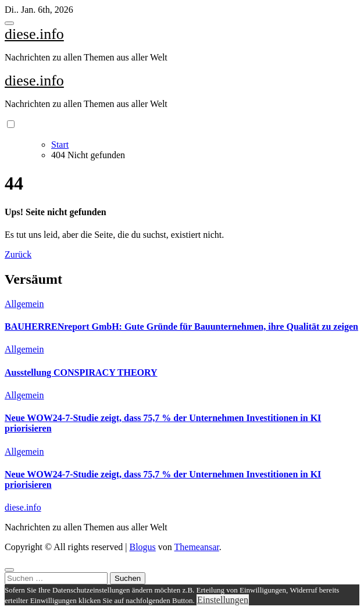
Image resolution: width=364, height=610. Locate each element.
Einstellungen (223, 600)
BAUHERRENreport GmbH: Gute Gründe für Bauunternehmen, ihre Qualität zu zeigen (181, 327)
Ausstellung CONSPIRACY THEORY (81, 372)
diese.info (34, 34)
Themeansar (197, 547)
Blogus (142, 547)
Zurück (18, 254)
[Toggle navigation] (9, 23)
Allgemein (24, 304)
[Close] (9, 570)
